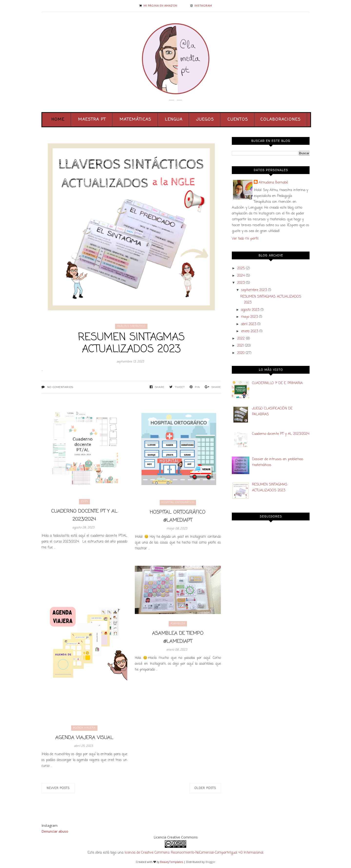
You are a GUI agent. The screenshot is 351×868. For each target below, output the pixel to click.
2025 (241, 268)
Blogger (210, 862)
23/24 (84, 502)
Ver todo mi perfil (245, 239)
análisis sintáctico (131, 326)
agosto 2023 (250, 310)
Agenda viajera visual (84, 738)
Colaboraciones (281, 120)
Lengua (174, 120)
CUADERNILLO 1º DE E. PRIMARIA (277, 383)
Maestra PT (92, 120)
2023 (241, 283)
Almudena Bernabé (273, 183)
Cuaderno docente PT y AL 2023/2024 (84, 515)
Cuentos (238, 120)
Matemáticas (136, 120)
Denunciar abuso (55, 831)
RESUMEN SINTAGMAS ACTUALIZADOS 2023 (131, 343)
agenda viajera (84, 728)
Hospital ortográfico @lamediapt (178, 516)
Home (58, 120)
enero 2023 (250, 331)
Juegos (205, 120)
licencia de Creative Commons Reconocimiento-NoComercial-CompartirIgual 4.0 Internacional (194, 853)
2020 (241, 353)
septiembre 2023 (254, 290)
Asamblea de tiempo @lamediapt (178, 637)
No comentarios (60, 387)
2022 (241, 339)
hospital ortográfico (178, 502)
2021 (240, 346)
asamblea (178, 624)
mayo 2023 (249, 317)
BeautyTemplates (172, 862)
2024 (241, 276)
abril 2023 (249, 324)
